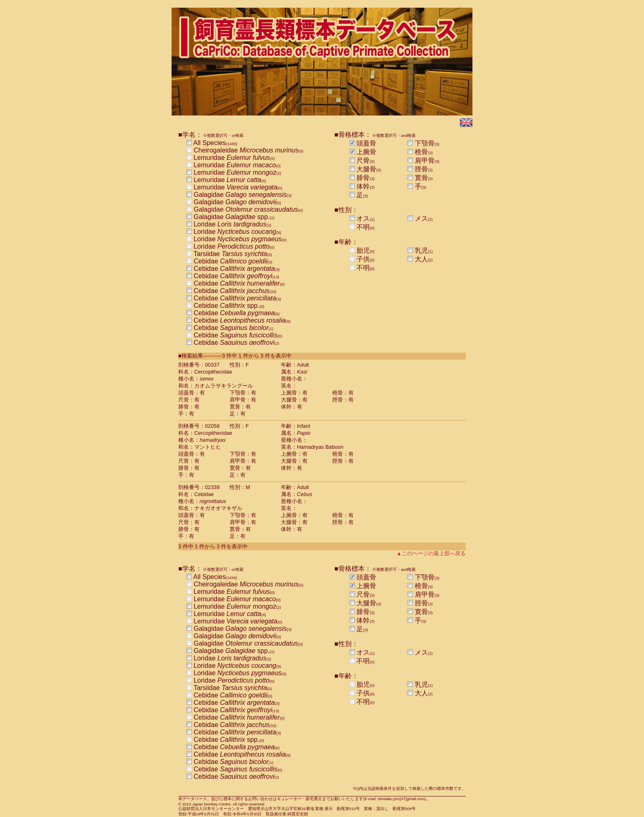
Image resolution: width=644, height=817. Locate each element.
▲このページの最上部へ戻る (431, 553)
